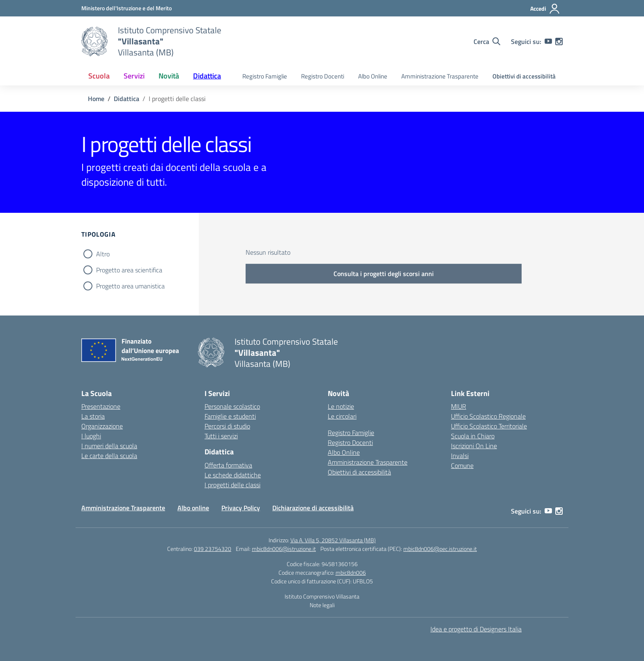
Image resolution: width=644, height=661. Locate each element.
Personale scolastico (232, 406)
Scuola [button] (99, 76)
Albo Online (373, 76)
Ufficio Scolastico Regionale (488, 416)
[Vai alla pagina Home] (96, 99)
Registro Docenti (323, 76)
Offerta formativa (228, 465)
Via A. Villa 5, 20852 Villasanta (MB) (333, 540)
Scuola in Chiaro (473, 436)
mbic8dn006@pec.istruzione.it (440, 549)
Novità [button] (169, 76)
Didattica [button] (207, 76)
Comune (462, 465)
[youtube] (548, 41)
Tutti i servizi (221, 436)
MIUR (459, 406)
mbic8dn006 (351, 572)
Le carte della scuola (109, 456)
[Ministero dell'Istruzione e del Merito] (126, 8)
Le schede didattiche (233, 475)
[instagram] (559, 41)
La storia (93, 416)
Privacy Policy (241, 508)
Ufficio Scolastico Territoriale (489, 426)
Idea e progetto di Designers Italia (476, 629)
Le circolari (342, 416)
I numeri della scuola (109, 446)
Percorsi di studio (227, 426)
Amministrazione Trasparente (440, 76)
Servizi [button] (134, 76)
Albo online (193, 508)
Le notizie (341, 406)
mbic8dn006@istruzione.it (284, 549)
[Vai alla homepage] (94, 41)
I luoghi (91, 436)
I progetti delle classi (232, 485)
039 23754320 (213, 549)
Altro (103, 254)
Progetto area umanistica (130, 286)
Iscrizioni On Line (474, 446)
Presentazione (101, 406)
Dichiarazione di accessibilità (313, 508)
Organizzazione (102, 426)
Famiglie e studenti (230, 416)
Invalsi (460, 456)
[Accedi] (545, 9)
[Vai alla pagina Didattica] (126, 99)
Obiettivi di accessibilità (524, 76)
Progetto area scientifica (129, 270)
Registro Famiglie (265, 76)
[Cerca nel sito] (487, 41)
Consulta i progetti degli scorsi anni (384, 274)
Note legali (322, 605)
